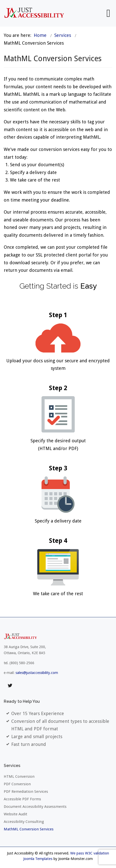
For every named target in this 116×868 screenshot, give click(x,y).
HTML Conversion (19, 776)
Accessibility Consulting (24, 822)
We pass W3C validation (90, 853)
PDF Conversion (17, 784)
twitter (10, 686)
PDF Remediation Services (26, 792)
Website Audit (15, 814)
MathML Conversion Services (29, 829)
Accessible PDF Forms (22, 799)
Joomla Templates (38, 859)
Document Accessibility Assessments (35, 807)
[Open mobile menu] (108, 13)
